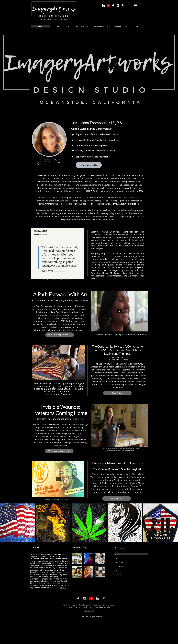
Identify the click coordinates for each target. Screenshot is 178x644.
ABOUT (63, 588)
